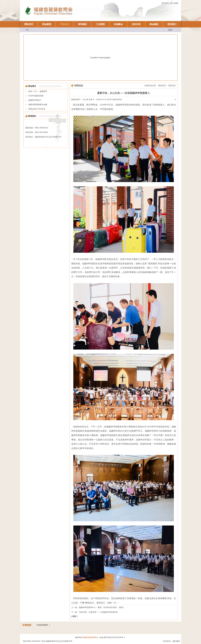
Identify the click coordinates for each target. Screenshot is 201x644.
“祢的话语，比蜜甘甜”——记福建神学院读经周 (98, 612)
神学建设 (82, 24)
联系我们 (172, 24)
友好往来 (136, 24)
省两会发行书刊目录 (37, 109)
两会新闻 (47, 24)
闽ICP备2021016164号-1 (114, 637)
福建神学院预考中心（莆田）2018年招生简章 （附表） (102, 607)
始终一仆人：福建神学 (38, 91)
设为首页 (165, 3)
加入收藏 (174, 3)
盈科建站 (176, 641)
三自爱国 (100, 24)
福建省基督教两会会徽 (38, 105)
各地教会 (118, 24)
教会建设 (154, 24)
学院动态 (65, 24)
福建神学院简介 (35, 100)
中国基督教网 (42, 625)
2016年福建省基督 (36, 96)
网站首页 (29, 24)
